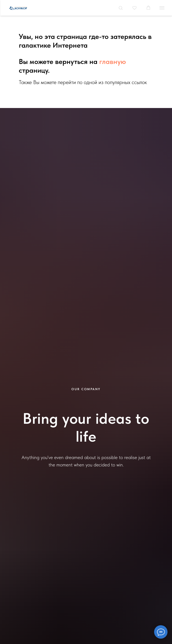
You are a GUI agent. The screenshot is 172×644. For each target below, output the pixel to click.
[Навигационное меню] (162, 8)
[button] (121, 8)
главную (113, 61)
